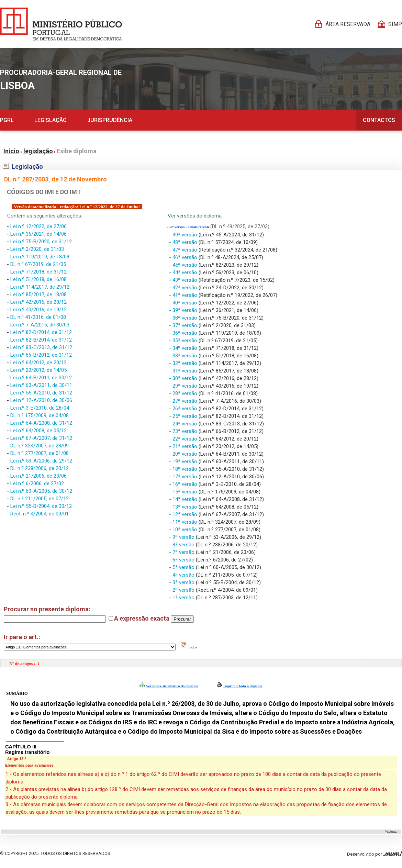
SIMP (395, 24)
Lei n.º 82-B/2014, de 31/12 (41, 340)
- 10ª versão (184, 530)
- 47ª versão (184, 250)
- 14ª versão (184, 499)
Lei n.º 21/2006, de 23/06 (38, 476)
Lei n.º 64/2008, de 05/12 (38, 431)
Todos (189, 647)
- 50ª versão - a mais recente (189, 227)
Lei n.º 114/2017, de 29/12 (40, 287)
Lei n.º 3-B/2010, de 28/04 (40, 408)
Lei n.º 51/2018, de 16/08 (38, 279)
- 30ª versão (184, 378)
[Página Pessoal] (61, 24)
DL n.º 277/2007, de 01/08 (40, 453)
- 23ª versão (184, 431)
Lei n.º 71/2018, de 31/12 (38, 272)
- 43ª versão (184, 280)
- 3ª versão (182, 582)
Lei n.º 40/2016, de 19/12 (38, 310)
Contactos (379, 120)
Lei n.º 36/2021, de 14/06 (38, 234)
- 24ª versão (184, 424)
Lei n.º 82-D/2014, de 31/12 (41, 332)
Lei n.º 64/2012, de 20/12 (38, 363)
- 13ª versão (184, 507)
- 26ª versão (184, 409)
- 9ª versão (182, 537)
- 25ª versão (184, 416)
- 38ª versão (184, 318)
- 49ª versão (184, 235)
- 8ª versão (182, 545)
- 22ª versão (184, 439)
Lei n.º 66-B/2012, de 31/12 (41, 355)
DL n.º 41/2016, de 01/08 (38, 317)
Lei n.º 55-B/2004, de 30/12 (41, 506)
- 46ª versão (184, 257)
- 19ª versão (184, 461)
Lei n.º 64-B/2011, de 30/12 (41, 378)
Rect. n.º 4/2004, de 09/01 (40, 514)
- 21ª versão (184, 446)
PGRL (7, 120)
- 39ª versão (184, 310)
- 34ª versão (184, 348)
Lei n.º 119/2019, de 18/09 (40, 257)
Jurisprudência (110, 120)
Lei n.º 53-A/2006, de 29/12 (41, 461)
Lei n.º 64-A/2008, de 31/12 (41, 423)
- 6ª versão (182, 560)
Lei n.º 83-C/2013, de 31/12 (41, 347)
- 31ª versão (184, 371)
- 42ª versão (184, 288)
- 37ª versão (184, 325)
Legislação (51, 120)
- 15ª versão (184, 492)
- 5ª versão (182, 567)
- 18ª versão (184, 469)
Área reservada (348, 24)
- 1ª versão (182, 598)
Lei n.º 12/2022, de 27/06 (38, 226)
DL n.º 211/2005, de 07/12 (40, 499)
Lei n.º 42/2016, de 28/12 (38, 302)
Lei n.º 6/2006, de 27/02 (37, 483)
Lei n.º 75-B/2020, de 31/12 (41, 242)
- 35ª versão (184, 341)
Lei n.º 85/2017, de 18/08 (38, 294)
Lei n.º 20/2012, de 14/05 (38, 370)
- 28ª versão (184, 393)
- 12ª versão (184, 514)
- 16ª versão (184, 484)
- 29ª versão (184, 386)
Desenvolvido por (375, 853)
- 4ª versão (182, 575)
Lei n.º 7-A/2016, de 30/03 (40, 325)
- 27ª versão (184, 401)
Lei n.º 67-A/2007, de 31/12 (41, 438)
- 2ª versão (182, 590)
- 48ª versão (184, 242)
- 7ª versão (182, 552)
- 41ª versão (184, 295)
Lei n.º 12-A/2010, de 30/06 (41, 400)
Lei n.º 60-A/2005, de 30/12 (41, 491)
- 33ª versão (184, 356)
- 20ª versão (184, 454)
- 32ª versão (184, 363)
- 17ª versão (184, 477)
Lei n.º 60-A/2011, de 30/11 (41, 385)
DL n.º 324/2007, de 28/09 (40, 446)
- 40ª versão (184, 303)
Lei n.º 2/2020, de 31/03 (37, 249)
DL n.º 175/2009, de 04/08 (40, 415)
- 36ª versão (184, 333)
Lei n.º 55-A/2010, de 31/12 (41, 393)
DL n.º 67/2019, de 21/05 (38, 264)
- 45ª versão (184, 265)
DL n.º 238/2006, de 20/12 (40, 468)
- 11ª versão (184, 522)
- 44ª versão (184, 272)
